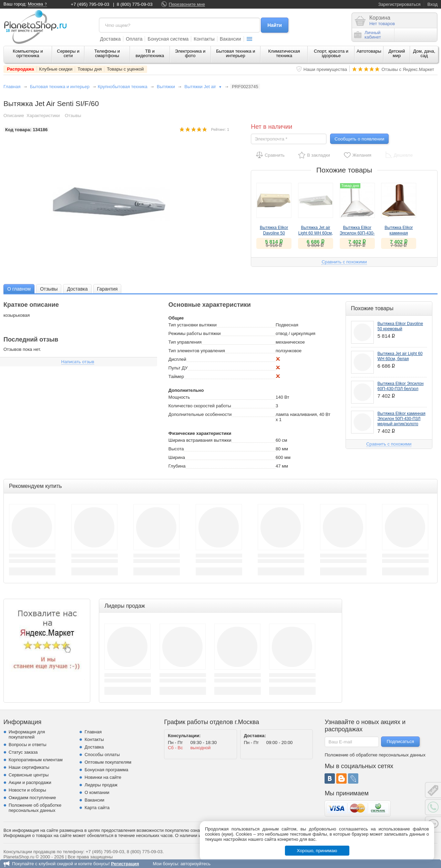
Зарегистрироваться (399, 4)
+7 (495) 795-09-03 (90, 4)
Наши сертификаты (29, 767)
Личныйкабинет (368, 35)
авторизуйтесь (196, 864)
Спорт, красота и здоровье (331, 53)
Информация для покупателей (27, 734)
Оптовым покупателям (108, 762)
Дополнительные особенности (200, 414)
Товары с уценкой (125, 69)
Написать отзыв (78, 362)
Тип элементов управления (197, 351)
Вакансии (230, 39)
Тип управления (185, 342)
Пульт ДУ (178, 368)
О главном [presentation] (19, 289)
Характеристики (43, 116)
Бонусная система (168, 39)
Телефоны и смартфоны (107, 53)
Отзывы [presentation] (49, 289)
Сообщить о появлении (359, 139)
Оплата (134, 39)
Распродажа (20, 69)
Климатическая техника (284, 53)
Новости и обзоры (27, 790)
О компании (97, 792)
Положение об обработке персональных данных (35, 808)
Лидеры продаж (101, 785)
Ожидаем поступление (32, 798)
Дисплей (177, 359)
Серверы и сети (68, 53)
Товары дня (90, 69)
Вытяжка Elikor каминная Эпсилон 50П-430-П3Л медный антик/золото (402, 419)
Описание (14, 116)
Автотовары (369, 51)
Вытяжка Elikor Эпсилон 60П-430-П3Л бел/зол (357, 233)
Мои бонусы (165, 864)
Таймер (176, 377)
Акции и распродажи (30, 782)
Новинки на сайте (103, 777)
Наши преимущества (325, 69)
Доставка (110, 39)
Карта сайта (97, 808)
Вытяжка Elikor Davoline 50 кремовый (274, 233)
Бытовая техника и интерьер (235, 53)
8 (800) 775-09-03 (135, 4)
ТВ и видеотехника (150, 53)
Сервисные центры (29, 775)
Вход (433, 4)
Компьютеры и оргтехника (28, 53)
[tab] (19, 289)
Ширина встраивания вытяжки (200, 440)
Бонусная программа (106, 770)
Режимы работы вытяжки (195, 333)
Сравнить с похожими (344, 262)
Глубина (177, 466)
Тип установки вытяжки (193, 325)
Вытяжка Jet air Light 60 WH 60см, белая (316, 233)
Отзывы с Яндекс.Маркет (408, 69)
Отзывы (73, 116)
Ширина (177, 457)
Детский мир (397, 53)
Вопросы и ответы (27, 745)
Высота (176, 449)
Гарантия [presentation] (107, 289)
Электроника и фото (190, 53)
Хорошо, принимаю (317, 851)
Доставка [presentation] (77, 289)
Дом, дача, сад (424, 53)
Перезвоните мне (187, 4)
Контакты (204, 39)
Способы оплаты (102, 755)
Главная (12, 87)
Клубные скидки (56, 69)
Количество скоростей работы (200, 406)
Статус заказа (23, 752)
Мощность (179, 397)
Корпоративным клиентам (36, 760)
